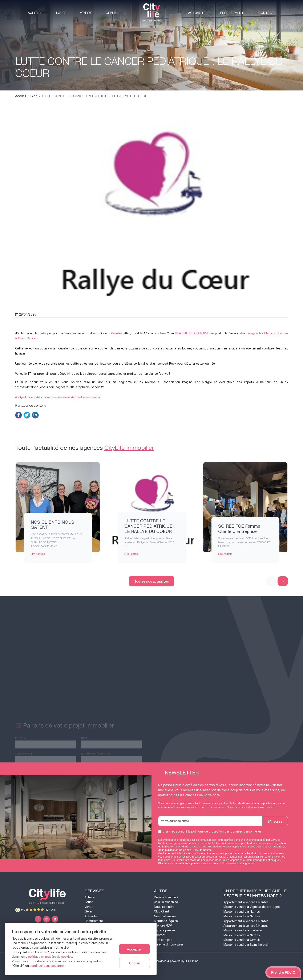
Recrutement (232, 13)
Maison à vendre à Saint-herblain (246, 945)
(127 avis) (36, 910)
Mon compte (163, 940)
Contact (266, 13)
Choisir (135, 963)
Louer (61, 13)
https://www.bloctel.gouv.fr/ (238, 863)
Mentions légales (166, 921)
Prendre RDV (163, 926)
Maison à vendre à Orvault (242, 940)
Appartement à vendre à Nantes (246, 902)
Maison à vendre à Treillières (243, 930)
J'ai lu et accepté (212, 832)
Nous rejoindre (164, 907)
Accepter (134, 949)
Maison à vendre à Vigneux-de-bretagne (252, 907)
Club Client (162, 912)
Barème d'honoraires (169, 945)
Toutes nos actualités (151, 581)
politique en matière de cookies (50, 957)
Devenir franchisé (166, 897)
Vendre (86, 13)
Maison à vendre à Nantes (242, 912)
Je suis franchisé (166, 902)
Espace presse (164, 930)
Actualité (197, 13)
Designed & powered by (177, 961)
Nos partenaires (165, 916)
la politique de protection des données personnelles (225, 832)
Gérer (111, 13)
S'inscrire (275, 821)
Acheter (35, 13)
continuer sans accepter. (47, 966)
